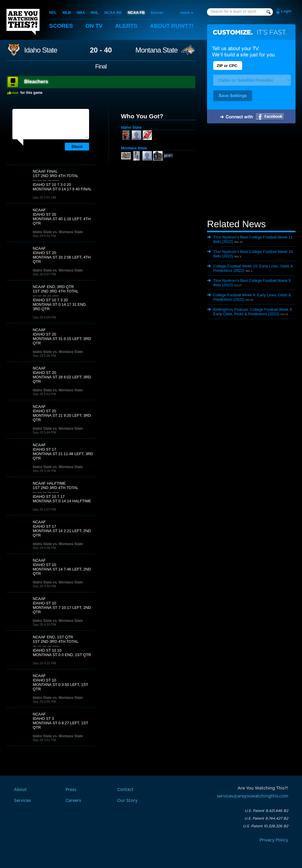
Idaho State (41, 50)
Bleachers (36, 82)
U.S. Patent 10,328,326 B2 (266, 826)
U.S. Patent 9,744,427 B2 (266, 818)
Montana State (156, 50)
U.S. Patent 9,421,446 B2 (266, 811)
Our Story (127, 801)
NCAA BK (113, 13)
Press (71, 790)
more (185, 13)
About (172, 26)
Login (286, 11)
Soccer (157, 13)
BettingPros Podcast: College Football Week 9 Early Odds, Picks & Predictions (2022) (252, 312)
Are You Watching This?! (23, 22)
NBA (81, 13)
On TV (94, 26)
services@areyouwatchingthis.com (252, 796)
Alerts (126, 26)
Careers (73, 801)
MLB (67, 13)
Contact (125, 790)
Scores (61, 26)
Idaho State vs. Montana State (58, 232)
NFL (53, 13)
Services (22, 801)
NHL (95, 13)
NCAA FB (136, 13)
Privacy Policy (274, 840)
